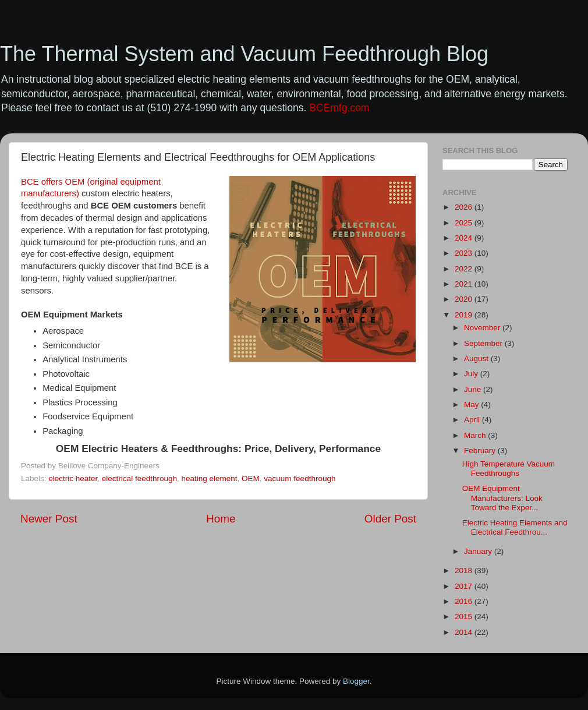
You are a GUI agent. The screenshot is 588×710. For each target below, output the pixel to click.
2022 (465, 269)
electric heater (73, 478)
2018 (465, 571)
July (472, 374)
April (473, 420)
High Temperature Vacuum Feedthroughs (509, 469)
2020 (465, 299)
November (483, 328)
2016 (465, 601)
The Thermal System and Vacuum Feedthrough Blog (244, 54)
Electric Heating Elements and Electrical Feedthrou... (515, 527)
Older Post (390, 519)
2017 (465, 586)
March (476, 435)
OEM (251, 478)
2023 (465, 253)
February (481, 451)
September (484, 343)
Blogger (356, 681)
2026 (465, 207)
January (479, 551)
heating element (209, 478)
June (474, 389)
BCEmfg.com (339, 108)
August (477, 358)
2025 (465, 223)
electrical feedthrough (139, 478)
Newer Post (49, 519)
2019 (465, 315)
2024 (465, 238)
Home (221, 519)
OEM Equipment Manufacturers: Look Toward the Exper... (502, 498)
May (472, 405)
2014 (465, 632)
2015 (465, 617)
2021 (465, 284)
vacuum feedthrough (300, 478)
